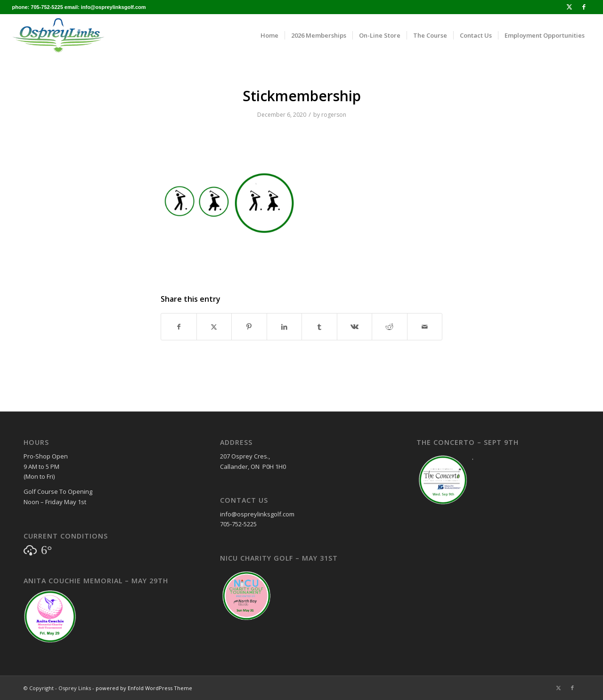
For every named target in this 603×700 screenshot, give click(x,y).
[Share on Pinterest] (249, 327)
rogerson (334, 115)
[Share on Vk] (355, 327)
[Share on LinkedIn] (285, 327)
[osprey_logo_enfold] (58, 35)
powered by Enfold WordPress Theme (144, 688)
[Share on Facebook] (179, 327)
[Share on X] (214, 327)
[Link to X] (569, 7)
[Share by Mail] (425, 327)
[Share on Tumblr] (319, 327)
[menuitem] (269, 35)
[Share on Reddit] (390, 327)
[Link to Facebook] (584, 7)
